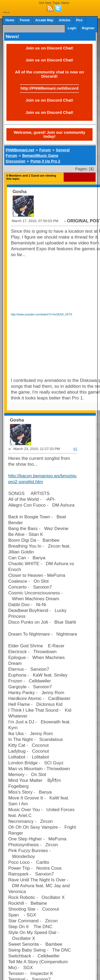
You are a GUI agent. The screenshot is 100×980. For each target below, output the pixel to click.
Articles (65, 20)
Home (10, 20)
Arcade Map (44, 20)
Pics (79, 20)
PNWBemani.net (20, 150)
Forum (25, 20)
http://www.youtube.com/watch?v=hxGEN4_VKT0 (41, 314)
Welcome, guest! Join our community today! (49, 134)
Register (88, 28)
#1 (75, 449)
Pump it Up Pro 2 (45, 161)
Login (72, 28)
